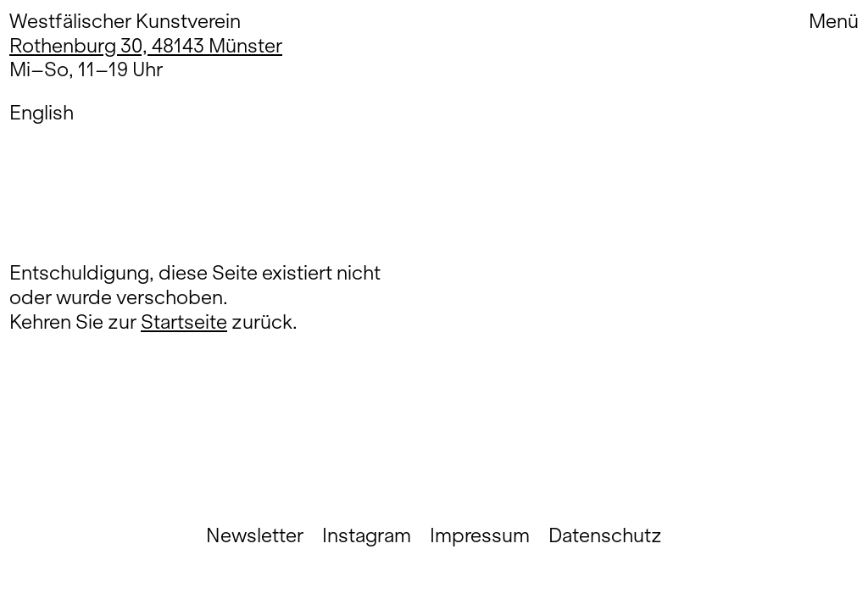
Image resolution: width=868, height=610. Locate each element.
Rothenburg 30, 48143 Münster (146, 45)
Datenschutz (605, 535)
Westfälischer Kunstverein (125, 21)
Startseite (184, 322)
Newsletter (255, 535)
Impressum (480, 535)
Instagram (367, 535)
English (42, 112)
